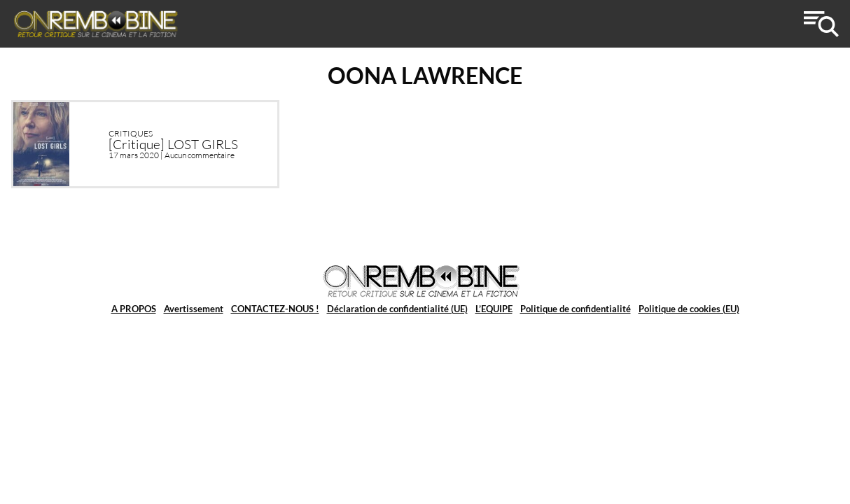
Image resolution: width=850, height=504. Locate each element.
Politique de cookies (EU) (689, 309)
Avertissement (194, 309)
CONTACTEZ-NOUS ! (275, 309)
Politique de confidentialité (576, 309)
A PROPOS (134, 309)
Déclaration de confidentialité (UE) (397, 309)
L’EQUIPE (494, 309)
